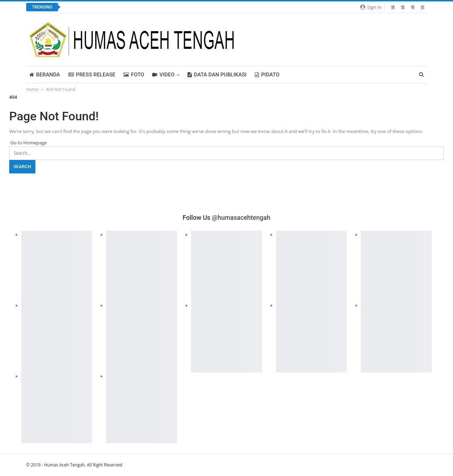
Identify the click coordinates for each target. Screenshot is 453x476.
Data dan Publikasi (217, 75)
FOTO (134, 75)
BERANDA (45, 75)
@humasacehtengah (241, 217)
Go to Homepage (28, 143)
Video (163, 75)
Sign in (371, 7)
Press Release (92, 75)
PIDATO (267, 75)
